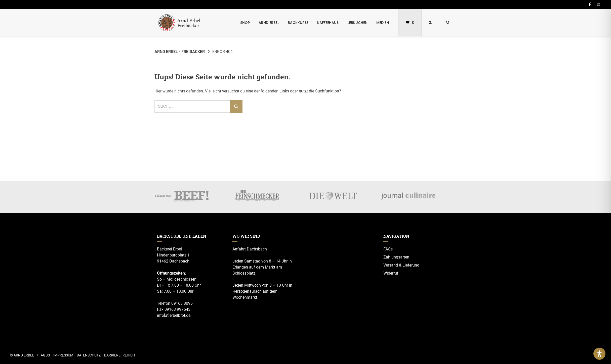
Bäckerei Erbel (169, 249)
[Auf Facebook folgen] (590, 4)
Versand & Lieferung (401, 265)
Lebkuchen (358, 23)
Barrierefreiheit (120, 355)
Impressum (63, 355)
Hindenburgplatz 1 (173, 255)
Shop (245, 23)
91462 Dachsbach (173, 261)
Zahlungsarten (396, 257)
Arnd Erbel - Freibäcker (180, 52)
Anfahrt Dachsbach (250, 249)
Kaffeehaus (328, 23)
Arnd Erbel (269, 23)
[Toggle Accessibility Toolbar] (599, 354)
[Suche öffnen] (448, 23)
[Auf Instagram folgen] (599, 4)
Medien (383, 23)
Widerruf (391, 273)
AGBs (45, 355)
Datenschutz (89, 355)
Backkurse (298, 23)
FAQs (388, 249)
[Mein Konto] (430, 23)
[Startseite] (179, 23)
